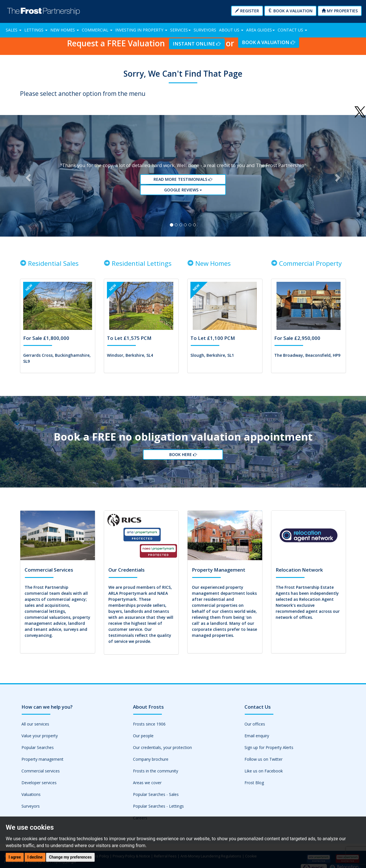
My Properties (340, 11)
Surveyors (205, 30)
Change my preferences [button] (70, 857)
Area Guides (260, 30)
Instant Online (197, 44)
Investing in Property (141, 30)
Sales (14, 30)
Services (180, 30)
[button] (27, 177)
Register (247, 11)
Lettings (36, 30)
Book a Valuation (290, 11)
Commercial (97, 30)
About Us (231, 30)
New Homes (65, 30)
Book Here (183, 458)
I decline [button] (35, 857)
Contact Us (292, 30)
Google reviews (183, 191)
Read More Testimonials (183, 181)
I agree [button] (15, 857)
